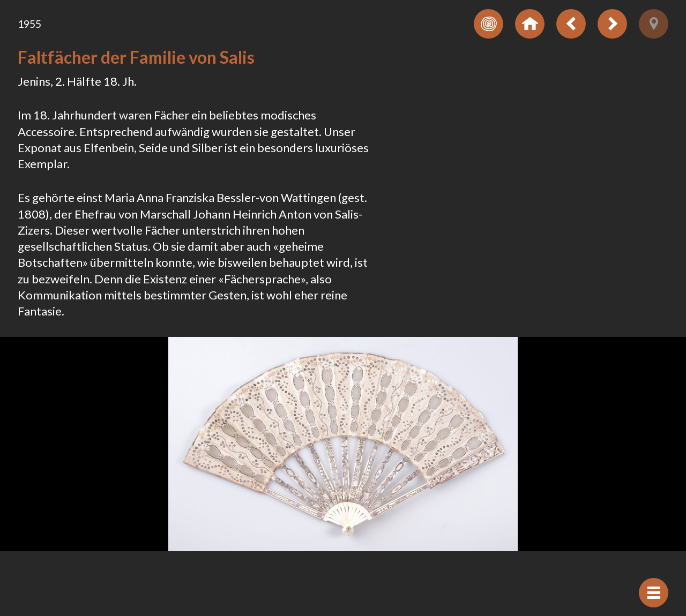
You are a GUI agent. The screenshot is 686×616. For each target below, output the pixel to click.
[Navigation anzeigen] (654, 593)
